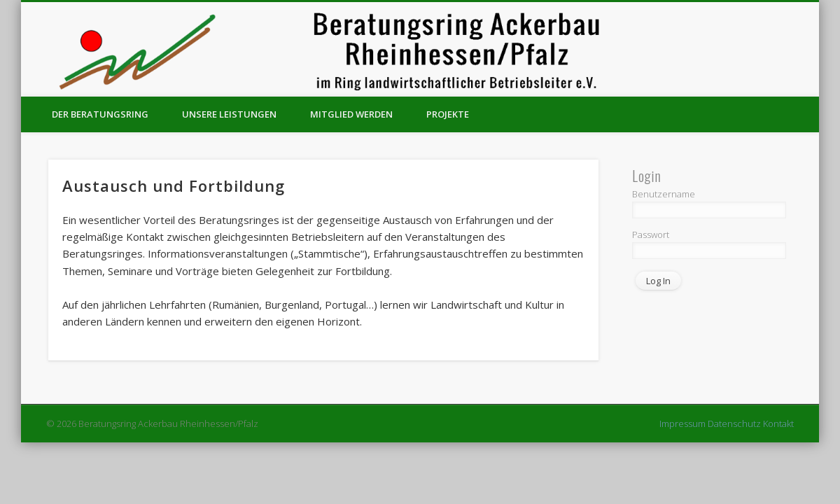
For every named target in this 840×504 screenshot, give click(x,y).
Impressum (682, 423)
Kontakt (778, 423)
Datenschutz (734, 423)
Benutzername (664, 194)
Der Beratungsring (100, 114)
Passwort (651, 234)
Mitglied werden (351, 114)
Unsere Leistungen (229, 114)
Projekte (448, 114)
